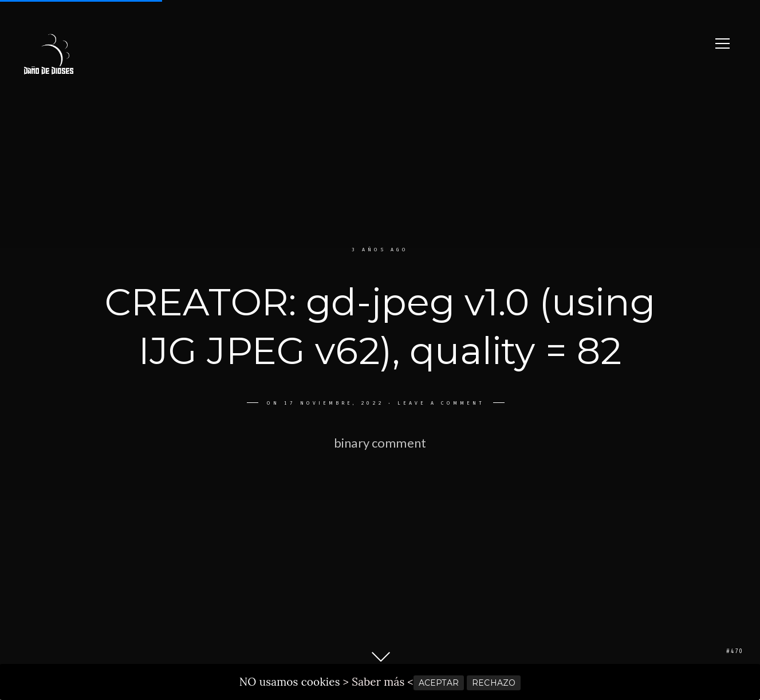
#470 (735, 651)
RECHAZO (494, 683)
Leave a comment (439, 403)
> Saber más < (378, 682)
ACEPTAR (439, 683)
